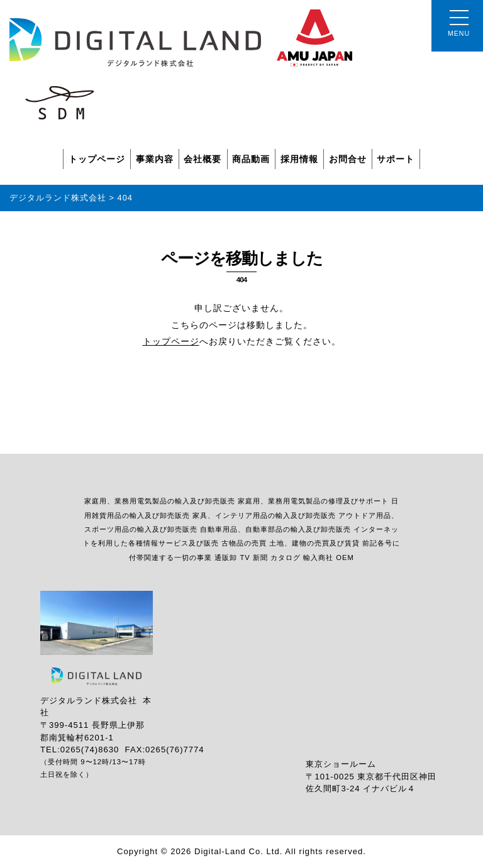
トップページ (97, 159)
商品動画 (251, 159)
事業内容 (155, 159)
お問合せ (348, 159)
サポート (396, 159)
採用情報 (299, 159)
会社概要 (203, 159)
